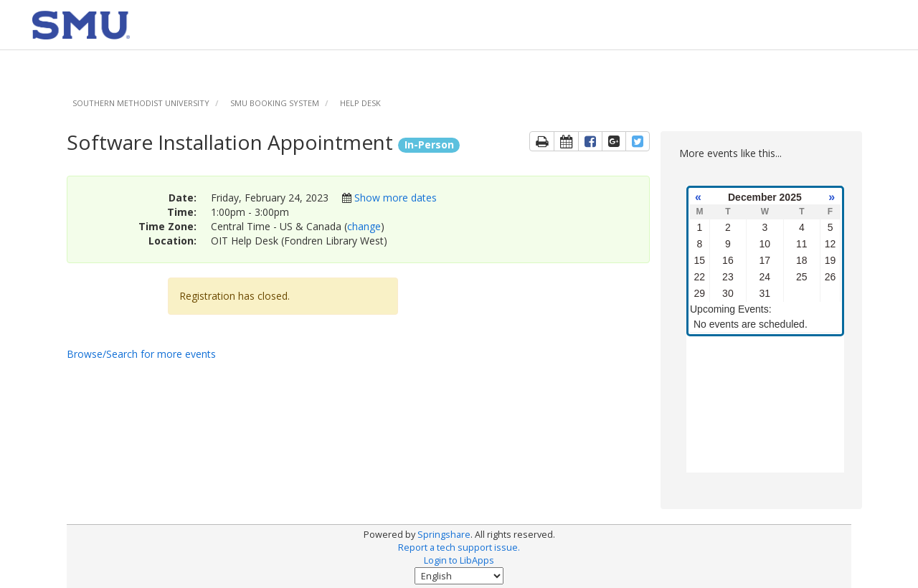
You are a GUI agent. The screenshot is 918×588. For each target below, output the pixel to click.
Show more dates (396, 198)
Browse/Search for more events (141, 354)
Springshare (444, 535)
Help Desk (360, 103)
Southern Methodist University (141, 103)
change (364, 226)
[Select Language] (459, 576)
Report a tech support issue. (459, 547)
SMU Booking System (275, 103)
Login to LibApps (459, 560)
